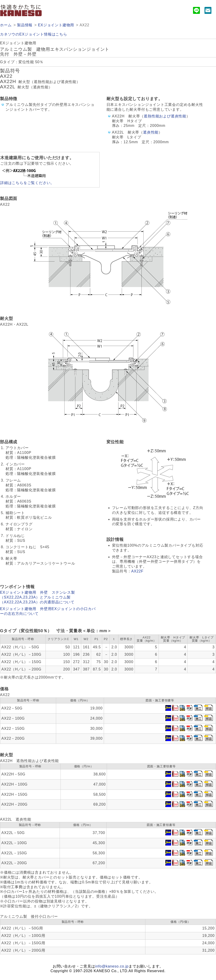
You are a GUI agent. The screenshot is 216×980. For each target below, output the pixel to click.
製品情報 (25, 25)
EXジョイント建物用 (56, 25)
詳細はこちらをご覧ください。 (27, 183)
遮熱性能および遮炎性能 (165, 116)
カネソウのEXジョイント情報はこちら (34, 34)
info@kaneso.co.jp (112, 966)
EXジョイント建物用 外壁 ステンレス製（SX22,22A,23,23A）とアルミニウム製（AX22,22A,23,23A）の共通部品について (37, 597)
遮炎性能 (151, 132)
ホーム (6, 25)
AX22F (137, 571)
